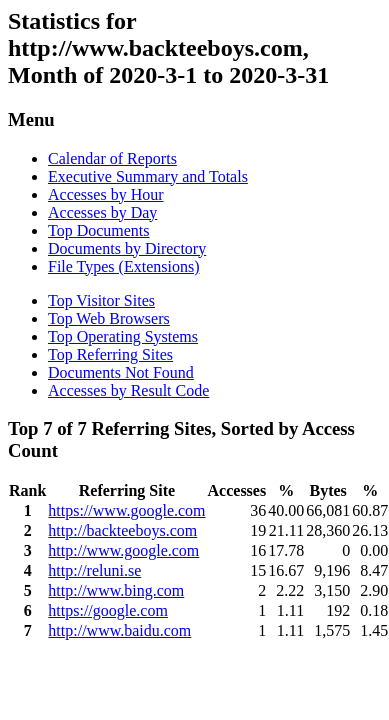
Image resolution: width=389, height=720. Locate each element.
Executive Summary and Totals (148, 176)
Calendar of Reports (112, 158)
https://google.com (108, 610)
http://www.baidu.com (119, 630)
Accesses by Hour (106, 194)
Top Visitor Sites (101, 300)
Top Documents (99, 230)
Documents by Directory (127, 248)
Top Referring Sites (110, 354)
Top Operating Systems (123, 336)
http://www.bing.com (116, 590)
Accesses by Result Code (128, 390)
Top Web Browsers (109, 318)
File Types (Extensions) (123, 266)
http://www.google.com (123, 550)
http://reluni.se (94, 570)
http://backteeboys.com (122, 530)
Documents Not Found (121, 372)
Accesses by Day (102, 212)
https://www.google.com (126, 510)
